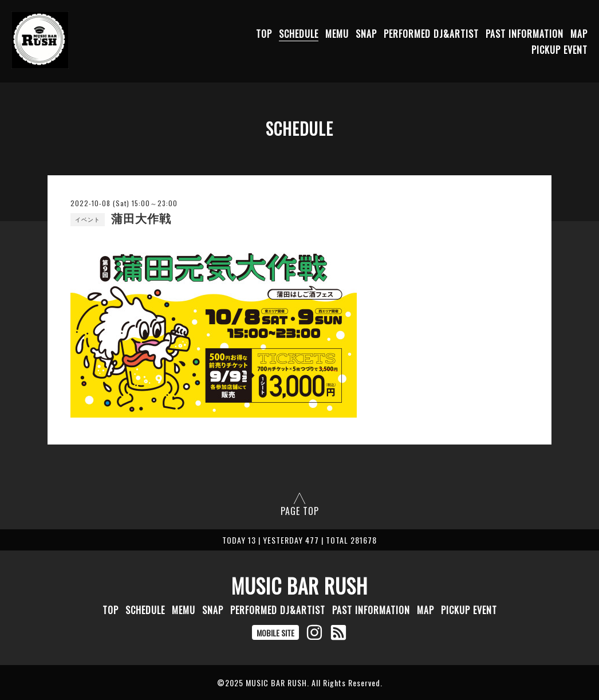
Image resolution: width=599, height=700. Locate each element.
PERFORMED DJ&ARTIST (431, 34)
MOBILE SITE (275, 633)
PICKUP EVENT (559, 50)
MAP (579, 34)
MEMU (337, 34)
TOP (264, 34)
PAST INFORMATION (525, 34)
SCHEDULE (299, 34)
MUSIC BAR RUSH (299, 585)
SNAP (366, 34)
